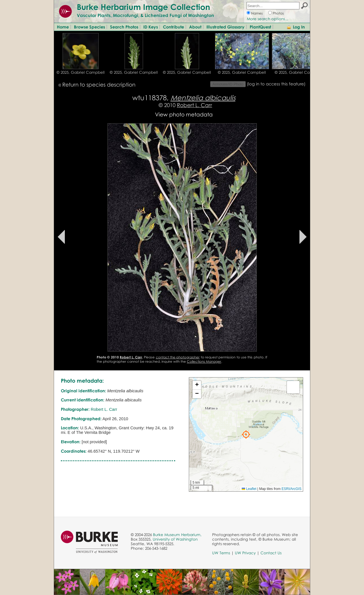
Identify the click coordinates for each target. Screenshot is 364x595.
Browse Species (89, 27)
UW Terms (221, 553)
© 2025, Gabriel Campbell (81, 72)
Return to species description (99, 84)
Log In (299, 27)
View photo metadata (184, 114)
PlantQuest (260, 27)
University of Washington (175, 539)
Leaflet (249, 489)
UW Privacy (245, 553)
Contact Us (271, 553)
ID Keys (151, 27)
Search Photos (124, 27)
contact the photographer (178, 357)
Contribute (173, 27)
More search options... (268, 19)
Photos (278, 13)
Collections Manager (204, 361)
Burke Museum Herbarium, (177, 535)
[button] (246, 434)
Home (63, 27)
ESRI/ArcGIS (291, 489)
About (195, 27)
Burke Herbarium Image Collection (143, 7)
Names (257, 13)
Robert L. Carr (195, 105)
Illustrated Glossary (226, 27)
